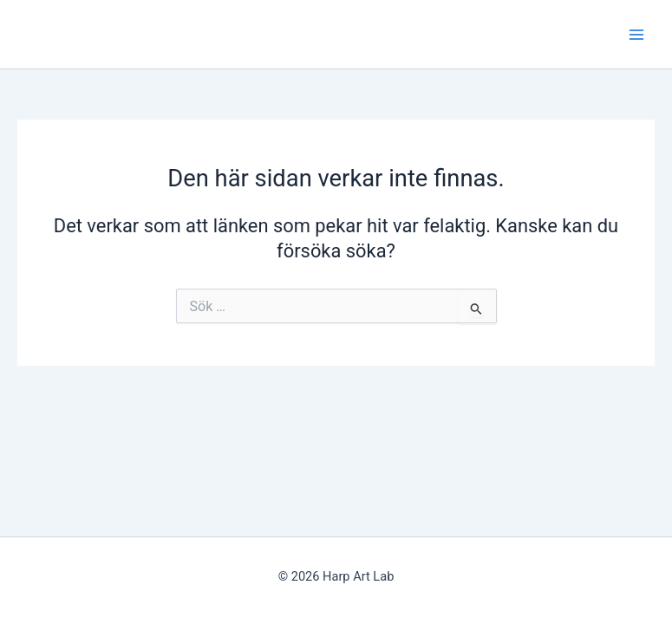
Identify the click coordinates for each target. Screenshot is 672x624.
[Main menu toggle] (636, 35)
